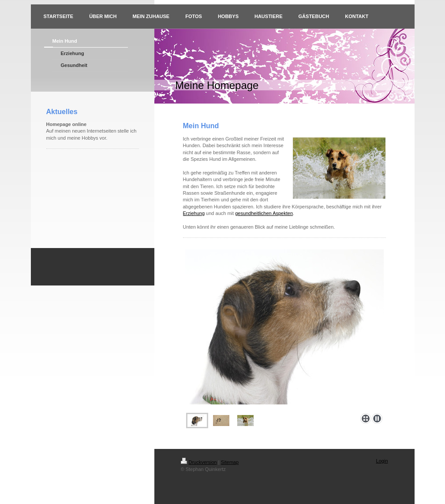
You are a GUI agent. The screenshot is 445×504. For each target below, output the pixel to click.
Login (382, 461)
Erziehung (194, 213)
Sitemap (230, 462)
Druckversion (199, 462)
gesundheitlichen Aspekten (264, 213)
